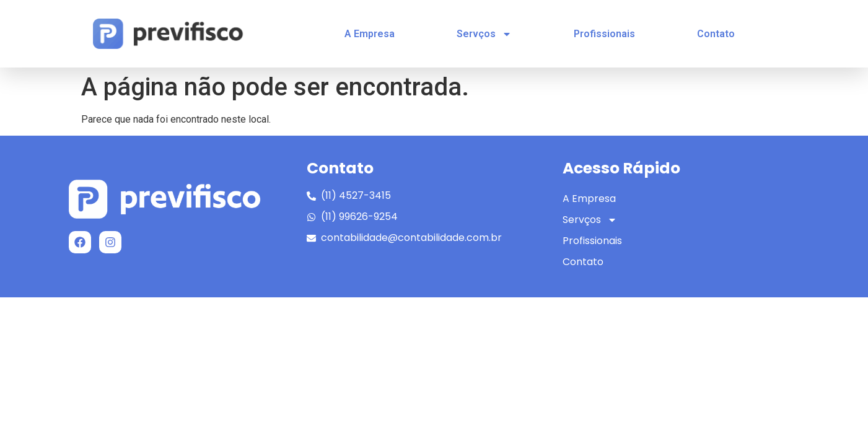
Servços (484, 34)
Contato (716, 34)
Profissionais (604, 34)
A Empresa (370, 34)
